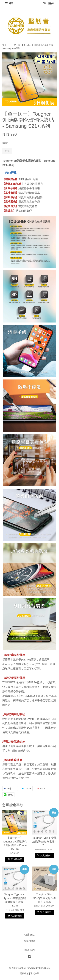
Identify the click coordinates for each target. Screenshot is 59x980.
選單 (9, 3)
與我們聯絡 (30, 941)
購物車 (49, 3)
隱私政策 (24, 973)
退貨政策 (35, 973)
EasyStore (44, 968)
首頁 (4, 45)
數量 (5, 143)
